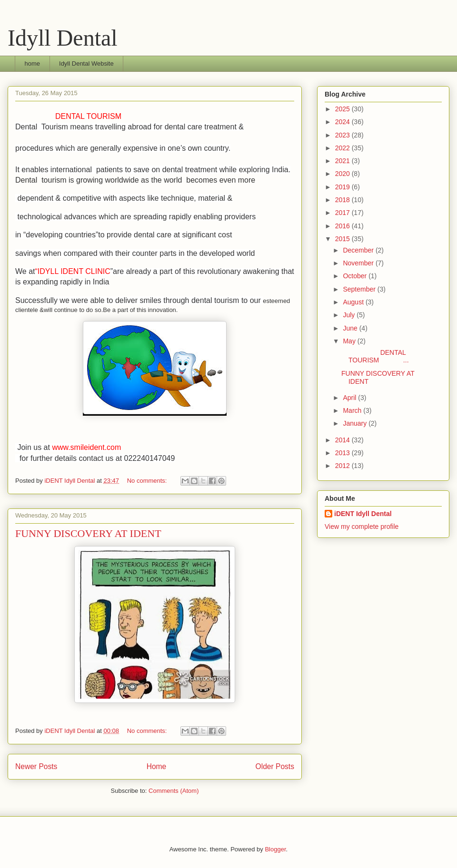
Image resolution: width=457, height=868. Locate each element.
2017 (343, 213)
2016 (343, 226)
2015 (343, 239)
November (359, 263)
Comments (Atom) (174, 791)
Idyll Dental (63, 38)
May (350, 341)
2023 (343, 135)
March (353, 410)
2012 (343, 466)
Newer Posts (36, 766)
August (354, 302)
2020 (343, 174)
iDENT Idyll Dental (363, 514)
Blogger (275, 849)
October (356, 276)
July (350, 315)
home (33, 63)
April (350, 398)
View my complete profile (362, 527)
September (360, 289)
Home (157, 766)
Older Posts (275, 766)
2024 (343, 122)
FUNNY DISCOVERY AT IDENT (88, 533)
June (351, 328)
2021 (343, 161)
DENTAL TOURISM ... (375, 356)
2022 (343, 148)
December (359, 250)
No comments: (148, 481)
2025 (343, 109)
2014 (343, 440)
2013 (343, 453)
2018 (343, 200)
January (356, 423)
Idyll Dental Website (86, 63)
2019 (343, 187)
